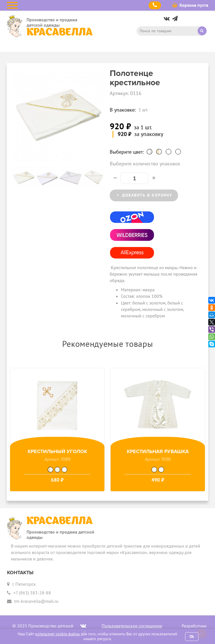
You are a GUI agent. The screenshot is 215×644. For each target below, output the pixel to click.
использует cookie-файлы (58, 634)
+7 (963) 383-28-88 (32, 593)
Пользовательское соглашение (132, 626)
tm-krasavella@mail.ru (36, 601)
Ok (192, 636)
